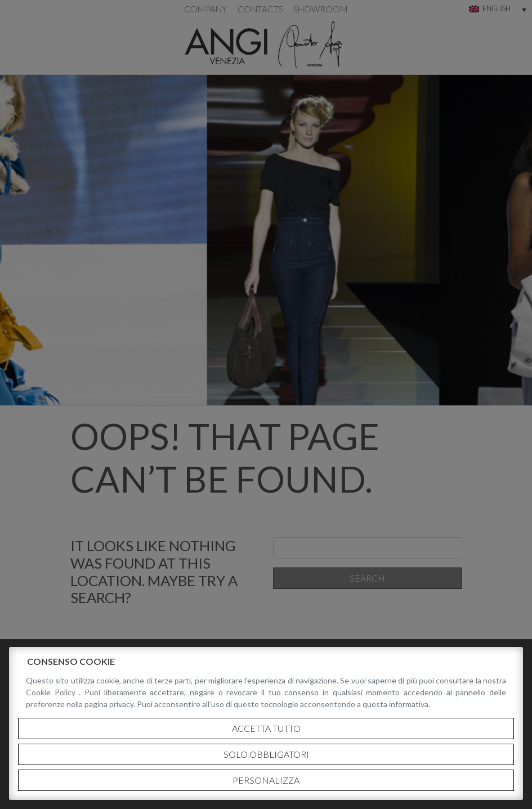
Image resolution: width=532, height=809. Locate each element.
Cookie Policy (52, 692)
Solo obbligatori (266, 754)
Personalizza (266, 780)
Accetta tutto (266, 728)
